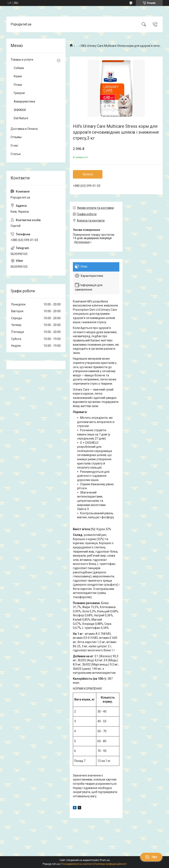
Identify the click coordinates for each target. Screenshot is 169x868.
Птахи (18, 85)
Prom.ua (105, 860)
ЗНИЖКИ (20, 110)
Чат (151, 857)
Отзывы (16, 137)
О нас (14, 146)
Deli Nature (21, 118)
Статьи (16, 154)
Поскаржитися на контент (77, 864)
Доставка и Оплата (24, 129)
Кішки (18, 76)
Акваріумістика (24, 101)
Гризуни (19, 93)
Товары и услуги (22, 60)
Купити (88, 174)
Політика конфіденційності (110, 864)
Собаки (19, 68)
